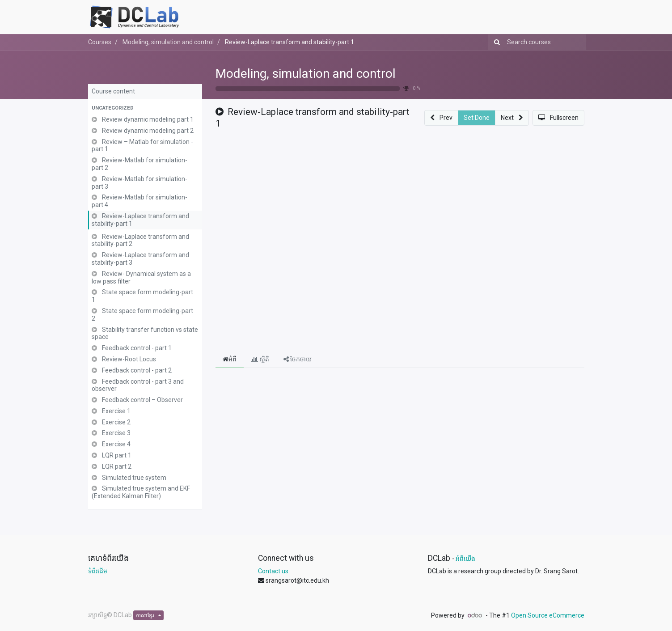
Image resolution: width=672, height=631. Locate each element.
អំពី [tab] (230, 359)
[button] (145, 108)
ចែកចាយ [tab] (298, 359)
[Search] (495, 42)
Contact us (273, 571)
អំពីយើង (465, 559)
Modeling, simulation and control (306, 74)
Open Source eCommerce (548, 615)
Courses (100, 42)
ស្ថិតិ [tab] (260, 359)
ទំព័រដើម (98, 571)
